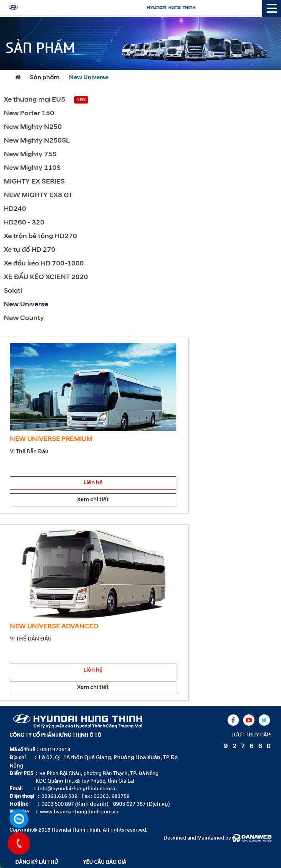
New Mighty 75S (30, 155)
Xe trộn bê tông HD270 (40, 236)
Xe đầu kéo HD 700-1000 (44, 264)
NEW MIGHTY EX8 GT (38, 195)
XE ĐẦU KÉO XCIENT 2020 (46, 277)
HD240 (15, 209)
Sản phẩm (45, 78)
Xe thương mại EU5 (35, 100)
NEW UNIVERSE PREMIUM (51, 439)
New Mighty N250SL (37, 141)
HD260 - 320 (24, 223)
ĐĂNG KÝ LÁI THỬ (37, 862)
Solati (13, 291)
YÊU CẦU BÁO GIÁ (105, 862)
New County (24, 318)
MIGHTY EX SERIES (34, 182)
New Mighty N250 (33, 127)
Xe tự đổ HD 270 (30, 250)
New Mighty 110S (32, 168)
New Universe (89, 78)
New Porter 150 (29, 114)
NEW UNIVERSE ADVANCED (54, 627)
